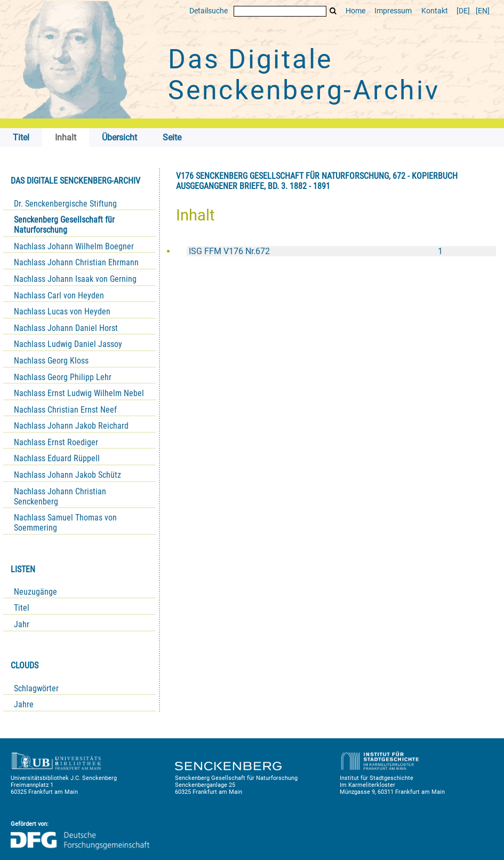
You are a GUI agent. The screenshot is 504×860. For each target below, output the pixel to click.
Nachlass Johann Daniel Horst (66, 328)
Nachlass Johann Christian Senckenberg (60, 496)
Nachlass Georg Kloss (51, 361)
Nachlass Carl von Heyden (59, 295)
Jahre (24, 704)
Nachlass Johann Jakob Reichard (71, 426)
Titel (22, 608)
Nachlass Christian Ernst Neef (65, 410)
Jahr (22, 624)
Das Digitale (304, 75)
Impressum (393, 11)
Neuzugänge (35, 592)
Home (355, 11)
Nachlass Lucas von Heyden (62, 311)
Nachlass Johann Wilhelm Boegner (74, 246)
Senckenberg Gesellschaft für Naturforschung (64, 225)
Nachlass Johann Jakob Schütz (67, 475)
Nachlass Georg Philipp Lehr (63, 377)
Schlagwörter (36, 688)
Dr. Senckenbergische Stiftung (65, 204)
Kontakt (435, 11)
